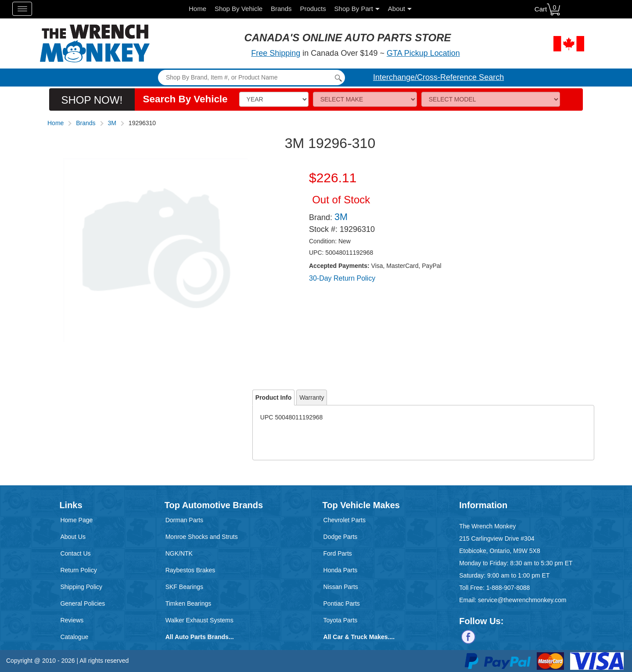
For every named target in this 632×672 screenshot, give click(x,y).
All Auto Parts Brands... (200, 637)
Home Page (76, 520)
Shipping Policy (81, 587)
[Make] (365, 99)
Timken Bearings (189, 603)
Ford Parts (338, 553)
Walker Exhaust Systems (199, 620)
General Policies (83, 603)
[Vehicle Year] (274, 99)
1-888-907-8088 (508, 588)
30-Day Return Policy (342, 278)
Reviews (72, 620)
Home (197, 9)
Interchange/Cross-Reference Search (438, 77)
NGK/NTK (179, 553)
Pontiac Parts (342, 603)
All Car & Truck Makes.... (359, 637)
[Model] (491, 99)
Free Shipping (276, 53)
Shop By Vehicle (239, 9)
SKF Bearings (184, 587)
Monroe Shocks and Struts (202, 537)
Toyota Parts (341, 620)
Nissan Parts (341, 587)
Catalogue (74, 637)
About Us (73, 537)
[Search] (251, 78)
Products (313, 9)
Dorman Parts (184, 520)
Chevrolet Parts (345, 520)
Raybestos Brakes (190, 570)
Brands (281, 9)
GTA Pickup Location (423, 53)
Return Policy (78, 570)
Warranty (312, 397)
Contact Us (75, 553)
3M (112, 123)
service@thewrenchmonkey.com (522, 600)
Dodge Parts (341, 537)
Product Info (273, 397)
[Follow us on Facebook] (468, 636)
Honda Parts (341, 570)
